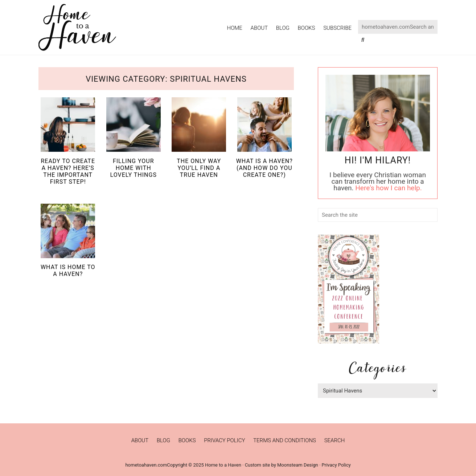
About (140, 440)
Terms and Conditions (285, 440)
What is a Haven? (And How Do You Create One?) (264, 168)
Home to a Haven (77, 27)
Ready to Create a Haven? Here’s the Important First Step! (68, 172)
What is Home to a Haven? (68, 270)
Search (335, 440)
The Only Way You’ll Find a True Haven (199, 168)
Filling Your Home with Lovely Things (134, 168)
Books (187, 440)
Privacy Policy (224, 440)
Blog (163, 440)
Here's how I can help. (388, 188)
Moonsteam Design (298, 465)
